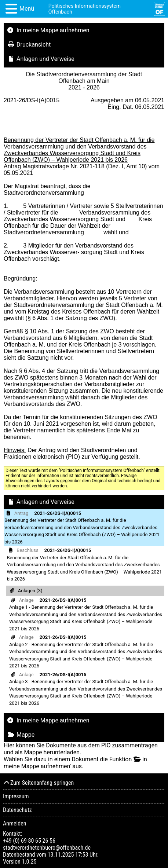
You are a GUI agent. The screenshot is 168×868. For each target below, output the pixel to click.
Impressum (16, 796)
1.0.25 (29, 862)
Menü (27, 9)
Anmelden (14, 823)
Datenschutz (17, 810)
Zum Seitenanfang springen (38, 783)
